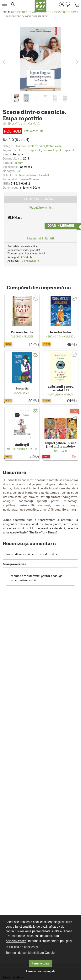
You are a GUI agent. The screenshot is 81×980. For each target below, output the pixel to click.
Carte (33, 12)
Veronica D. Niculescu (61, 336)
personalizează (16, 941)
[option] (40, 59)
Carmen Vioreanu (30, 179)
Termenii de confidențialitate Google (30, 953)
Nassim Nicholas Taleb (22, 449)
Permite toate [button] (40, 964)
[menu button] (4, 4)
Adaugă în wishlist (40, 208)
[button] (22, 4)
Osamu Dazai (22, 393)
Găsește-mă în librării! (41, 238)
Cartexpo (61, 451)
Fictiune (44, 12)
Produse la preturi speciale (59, 150)
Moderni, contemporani (65, 12)
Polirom (19, 163)
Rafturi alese (54, 146)
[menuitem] (60, 4)
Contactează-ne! (31, 261)
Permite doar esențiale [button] (40, 971)
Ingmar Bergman (24, 123)
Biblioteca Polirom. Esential (32, 175)
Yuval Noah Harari (61, 395)
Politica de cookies (22, 947)
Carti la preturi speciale (27, 150)
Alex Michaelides (22, 336)
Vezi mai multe (23, 131)
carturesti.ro (19, 12)
